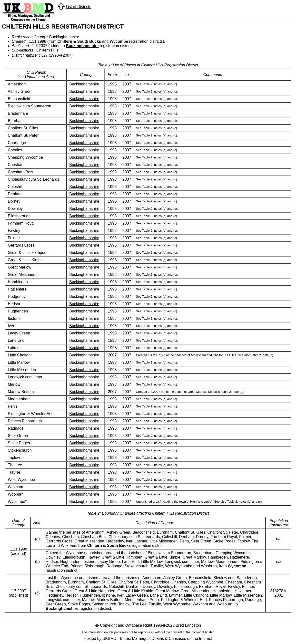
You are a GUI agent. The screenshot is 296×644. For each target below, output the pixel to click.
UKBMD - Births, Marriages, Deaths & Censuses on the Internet (157, 639)
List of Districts (79, 7)
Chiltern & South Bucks (79, 41)
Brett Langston (188, 625)
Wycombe (119, 41)
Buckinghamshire (82, 46)
